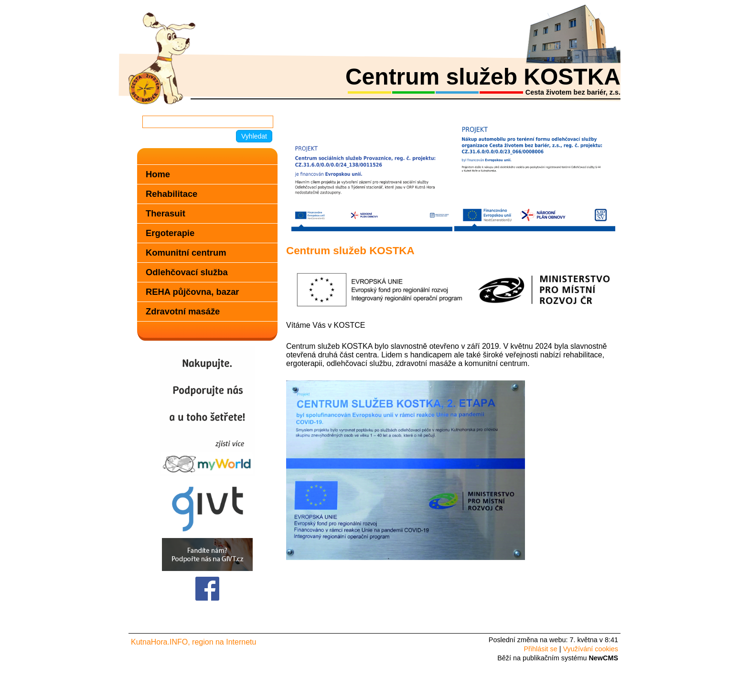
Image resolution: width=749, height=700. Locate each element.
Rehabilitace (171, 194)
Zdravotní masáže (183, 311)
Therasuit (166, 213)
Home (158, 174)
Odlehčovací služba (187, 272)
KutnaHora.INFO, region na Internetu (193, 642)
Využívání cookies (591, 649)
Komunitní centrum (186, 253)
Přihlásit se (540, 649)
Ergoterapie (170, 233)
